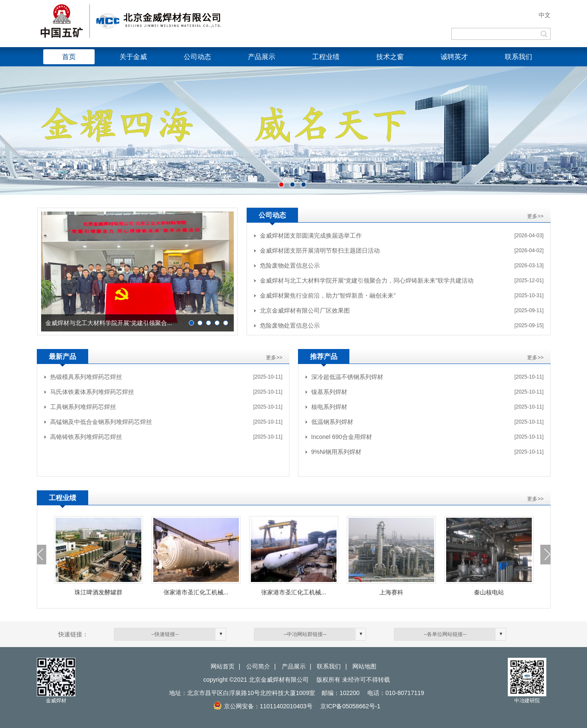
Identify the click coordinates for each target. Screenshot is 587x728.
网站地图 (364, 666)
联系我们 (518, 57)
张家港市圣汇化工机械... (196, 592)
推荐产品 (324, 357)
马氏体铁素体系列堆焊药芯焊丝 (92, 392)
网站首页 (223, 666)
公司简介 (258, 666)
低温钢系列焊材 (332, 422)
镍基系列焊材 (329, 392)
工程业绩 (326, 57)
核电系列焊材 (329, 407)
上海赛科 (391, 592)
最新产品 (63, 357)
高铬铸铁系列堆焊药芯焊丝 (86, 437)
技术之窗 (390, 57)
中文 (545, 15)
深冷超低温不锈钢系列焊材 (347, 377)
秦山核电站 (489, 592)
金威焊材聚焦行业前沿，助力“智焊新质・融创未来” (328, 295)
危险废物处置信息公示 (290, 266)
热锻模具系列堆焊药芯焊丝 (86, 377)
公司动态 (197, 57)
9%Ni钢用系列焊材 (336, 452)
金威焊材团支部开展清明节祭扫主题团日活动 (320, 251)
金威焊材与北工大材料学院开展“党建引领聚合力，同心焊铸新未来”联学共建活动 (367, 280)
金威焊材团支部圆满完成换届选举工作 (311, 236)
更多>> (535, 216)
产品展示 (262, 57)
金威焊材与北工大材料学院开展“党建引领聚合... (109, 323)
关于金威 (133, 57)
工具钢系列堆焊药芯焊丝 (83, 407)
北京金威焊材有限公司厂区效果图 (305, 310)
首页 (69, 57)
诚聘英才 (454, 57)
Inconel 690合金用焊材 (342, 437)
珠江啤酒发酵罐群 (98, 592)
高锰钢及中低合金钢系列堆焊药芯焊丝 (101, 422)
